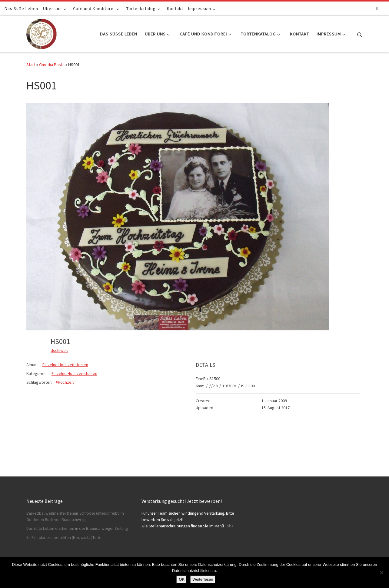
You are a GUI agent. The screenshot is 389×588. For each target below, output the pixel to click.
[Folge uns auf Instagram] (377, 8)
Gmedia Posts (52, 65)
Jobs (229, 526)
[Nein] (381, 573)
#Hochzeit (65, 382)
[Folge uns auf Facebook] (371, 8)
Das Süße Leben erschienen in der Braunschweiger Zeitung (77, 528)
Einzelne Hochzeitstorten (65, 365)
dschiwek (59, 350)
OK (182, 579)
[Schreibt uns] (384, 8)
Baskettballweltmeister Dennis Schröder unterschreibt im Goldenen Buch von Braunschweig (75, 516)
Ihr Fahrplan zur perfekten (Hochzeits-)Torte (64, 538)
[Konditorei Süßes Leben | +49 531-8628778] (42, 33)
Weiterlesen (203, 579)
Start (31, 65)
